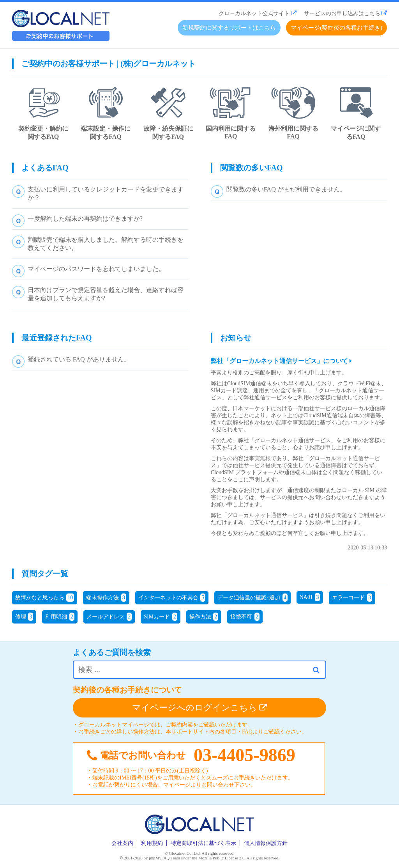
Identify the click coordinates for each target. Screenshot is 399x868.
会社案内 (122, 843)
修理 (24, 617)
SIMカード (160, 617)
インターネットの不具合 (172, 598)
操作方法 (204, 617)
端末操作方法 (106, 598)
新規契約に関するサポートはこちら (229, 28)
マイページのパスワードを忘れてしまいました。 (96, 269)
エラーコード (352, 598)
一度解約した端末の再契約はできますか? (85, 219)
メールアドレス (109, 617)
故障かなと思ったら (45, 598)
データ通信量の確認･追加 (252, 598)
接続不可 (245, 617)
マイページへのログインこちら (200, 708)
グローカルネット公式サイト (254, 13)
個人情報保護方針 (266, 843)
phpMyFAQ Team (164, 858)
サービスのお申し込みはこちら (342, 13)
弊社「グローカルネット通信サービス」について (281, 361)
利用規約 (152, 843)
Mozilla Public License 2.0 (222, 858)
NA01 (310, 597)
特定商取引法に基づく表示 (203, 843)
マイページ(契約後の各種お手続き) (336, 28)
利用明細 (60, 617)
